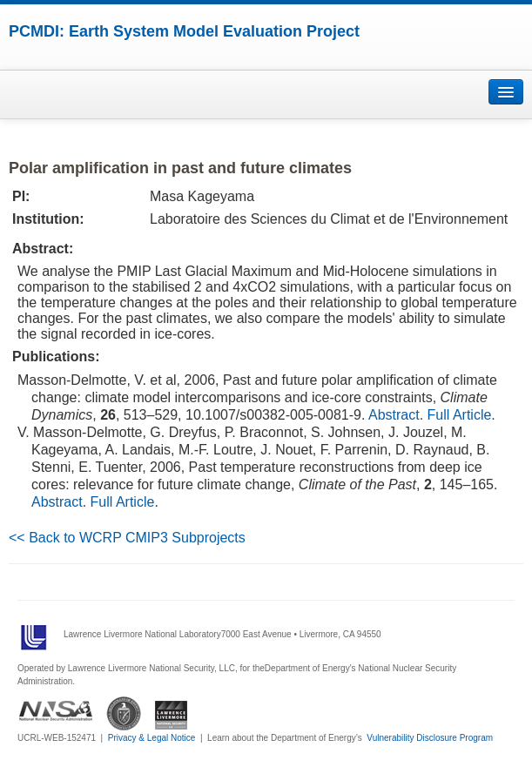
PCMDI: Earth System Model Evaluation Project (184, 31)
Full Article (460, 415)
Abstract (394, 415)
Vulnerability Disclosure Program (430, 738)
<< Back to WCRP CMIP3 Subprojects (127, 538)
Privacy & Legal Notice (152, 738)
